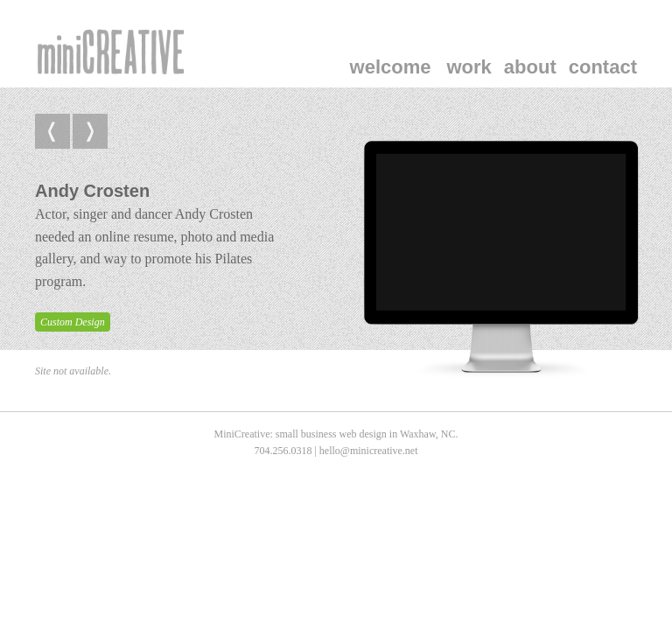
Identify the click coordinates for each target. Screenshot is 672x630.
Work (469, 67)
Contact (603, 67)
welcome (391, 67)
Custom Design (73, 322)
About (530, 67)
